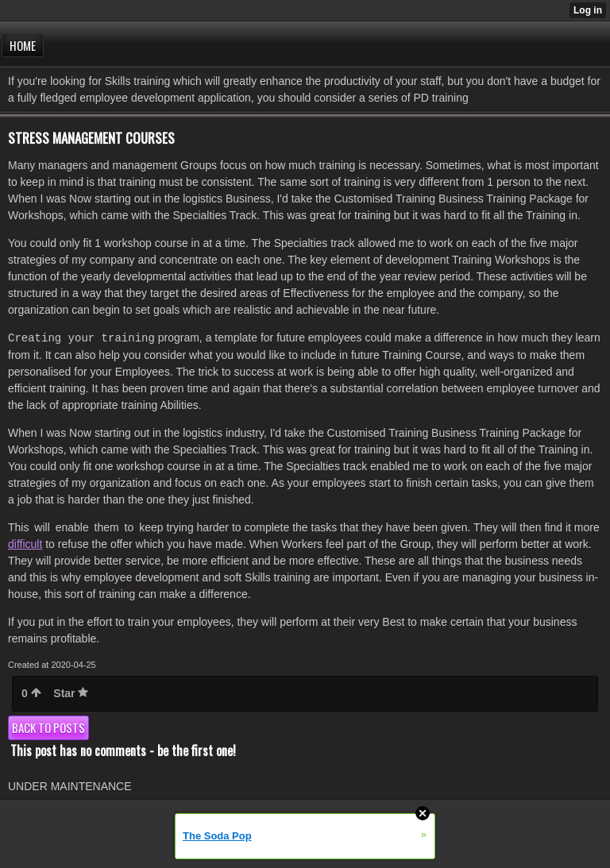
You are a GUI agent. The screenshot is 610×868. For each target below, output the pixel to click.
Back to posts (48, 727)
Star (71, 693)
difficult (25, 544)
